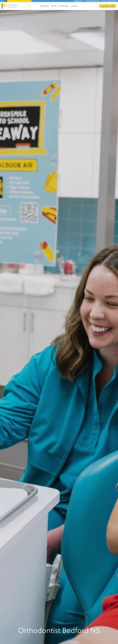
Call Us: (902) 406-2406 (91, 1)
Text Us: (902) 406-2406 (109, 1)
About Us (54, 6)
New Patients (45, 6)
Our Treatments (64, 6)
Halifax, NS (78, 1)
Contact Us (74, 6)
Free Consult (105, 6)
